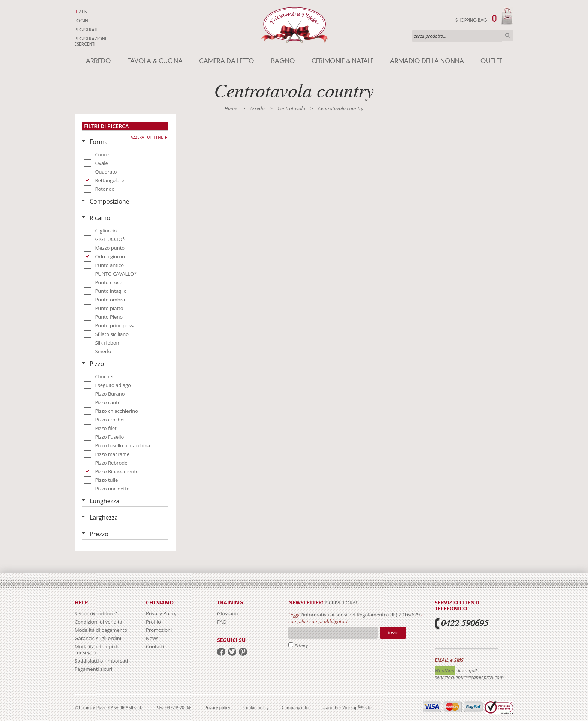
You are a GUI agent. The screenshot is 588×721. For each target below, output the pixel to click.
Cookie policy (256, 707)
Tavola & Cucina (155, 61)
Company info (295, 707)
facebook (221, 652)
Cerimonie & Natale (343, 61)
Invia (393, 633)
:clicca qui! (466, 670)
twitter (232, 652)
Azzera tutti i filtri (149, 137)
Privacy (301, 645)
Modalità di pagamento (101, 630)
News (152, 638)
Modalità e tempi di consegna (97, 649)
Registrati (86, 30)
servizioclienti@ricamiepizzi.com (469, 677)
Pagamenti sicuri (93, 669)
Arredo (98, 61)
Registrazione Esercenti (91, 42)
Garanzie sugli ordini (98, 638)
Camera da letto (227, 61)
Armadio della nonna (427, 61)
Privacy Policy (161, 613)
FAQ (222, 622)
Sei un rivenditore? (96, 613)
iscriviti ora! (340, 603)
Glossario (228, 613)
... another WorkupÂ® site (347, 707)
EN (85, 12)
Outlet (491, 61)
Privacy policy (217, 707)
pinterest (243, 652)
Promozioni (159, 630)
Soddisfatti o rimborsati (101, 661)
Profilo (153, 622)
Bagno (283, 61)
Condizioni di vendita (98, 622)
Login (81, 21)
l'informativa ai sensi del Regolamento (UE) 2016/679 (360, 615)
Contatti (155, 646)
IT (76, 12)
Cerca (508, 36)
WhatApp (445, 670)
